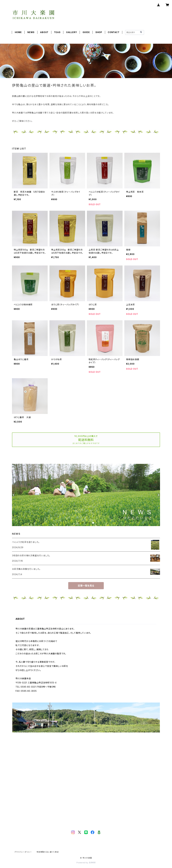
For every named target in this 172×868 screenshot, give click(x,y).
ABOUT (44, 32)
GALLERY (72, 32)
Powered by (86, 863)
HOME (18, 32)
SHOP (99, 32)
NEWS (31, 32)
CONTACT (114, 32)
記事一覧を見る (86, 586)
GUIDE (86, 32)
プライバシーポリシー (23, 852)
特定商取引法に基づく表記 (48, 852)
